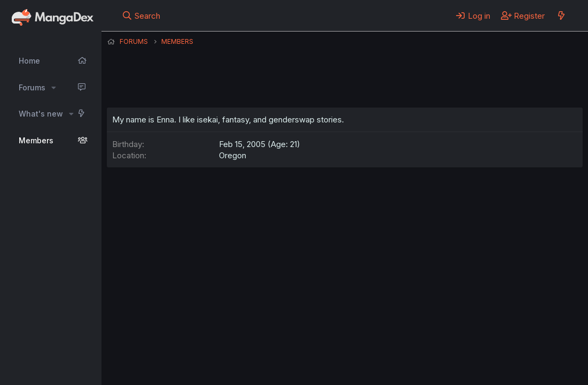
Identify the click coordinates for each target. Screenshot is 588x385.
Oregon (233, 155)
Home (29, 61)
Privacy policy (369, 347)
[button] (54, 88)
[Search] (141, 16)
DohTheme (481, 370)
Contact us (246, 347)
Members (36, 140)
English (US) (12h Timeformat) (162, 347)
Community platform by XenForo (495, 361)
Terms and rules (305, 347)
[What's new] (561, 16)
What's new (41, 114)
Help (413, 347)
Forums (32, 87)
